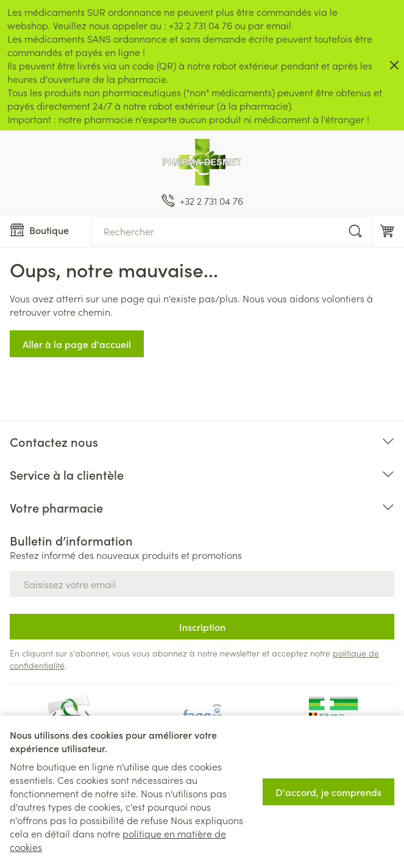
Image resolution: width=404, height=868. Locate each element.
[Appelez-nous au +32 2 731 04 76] (202, 201)
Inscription (202, 627)
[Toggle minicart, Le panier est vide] (387, 231)
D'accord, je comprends (328, 792)
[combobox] (232, 231)
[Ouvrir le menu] (45, 230)
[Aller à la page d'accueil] (202, 162)
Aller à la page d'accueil (77, 344)
